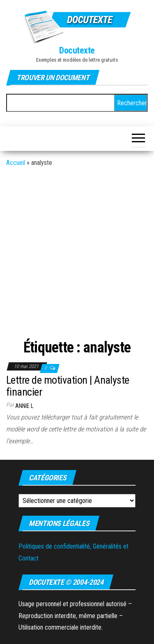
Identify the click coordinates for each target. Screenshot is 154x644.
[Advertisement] (77, 254)
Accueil (16, 163)
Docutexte (77, 50)
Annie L (24, 406)
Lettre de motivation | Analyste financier (68, 386)
